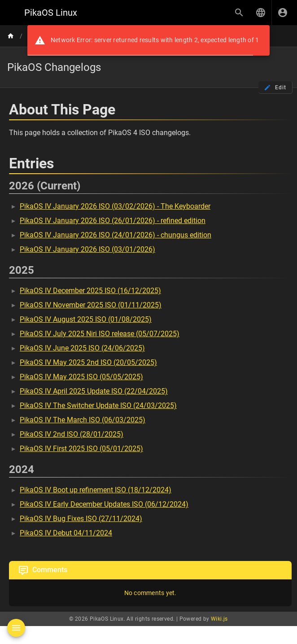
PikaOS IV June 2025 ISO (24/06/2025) (82, 348)
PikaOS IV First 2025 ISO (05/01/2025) (81, 449)
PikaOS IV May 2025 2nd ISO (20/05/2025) (88, 362)
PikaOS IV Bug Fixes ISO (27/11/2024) (81, 519)
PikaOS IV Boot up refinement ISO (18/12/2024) (96, 490)
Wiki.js (219, 619)
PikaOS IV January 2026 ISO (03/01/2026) (87, 249)
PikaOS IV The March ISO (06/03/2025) (83, 420)
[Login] (283, 13)
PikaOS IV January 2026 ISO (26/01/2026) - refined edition (113, 221)
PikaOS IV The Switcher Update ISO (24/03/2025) (98, 405)
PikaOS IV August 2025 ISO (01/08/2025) (86, 319)
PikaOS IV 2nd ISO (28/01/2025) (72, 434)
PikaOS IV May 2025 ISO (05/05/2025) (81, 377)
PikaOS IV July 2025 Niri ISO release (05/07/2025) (100, 334)
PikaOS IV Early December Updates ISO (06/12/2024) (104, 504)
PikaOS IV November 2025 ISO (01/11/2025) (91, 305)
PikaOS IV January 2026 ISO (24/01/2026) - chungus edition (116, 235)
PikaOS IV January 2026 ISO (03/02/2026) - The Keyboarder (115, 206)
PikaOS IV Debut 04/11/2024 (66, 533)
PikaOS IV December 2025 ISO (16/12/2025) (90, 291)
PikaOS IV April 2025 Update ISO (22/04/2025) (94, 391)
